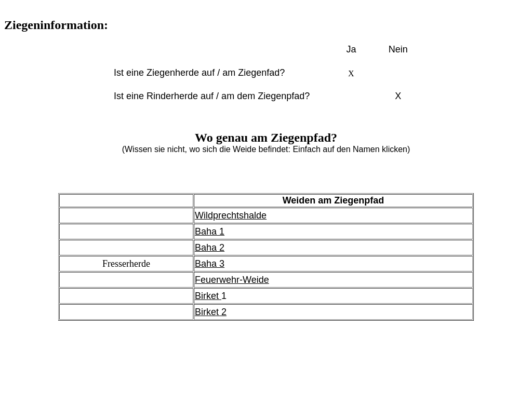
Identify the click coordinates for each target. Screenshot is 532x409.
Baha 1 (210, 231)
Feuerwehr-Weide (232, 280)
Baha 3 (210, 264)
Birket (208, 296)
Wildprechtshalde (231, 215)
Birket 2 (211, 312)
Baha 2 (210, 248)
